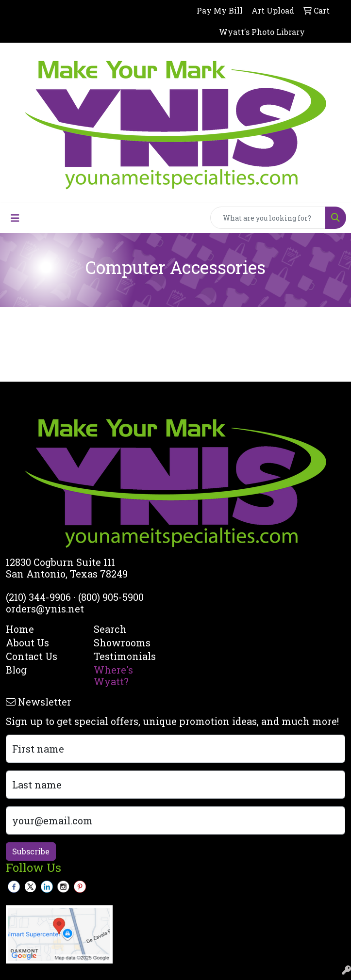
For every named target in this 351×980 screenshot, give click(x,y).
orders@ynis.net (45, 609)
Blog (16, 670)
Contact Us (32, 656)
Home (20, 629)
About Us (27, 643)
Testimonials (125, 656)
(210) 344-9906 (38, 597)
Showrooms (122, 643)
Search (110, 629)
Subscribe (31, 851)
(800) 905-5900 (111, 597)
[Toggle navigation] (15, 218)
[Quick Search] (268, 218)
